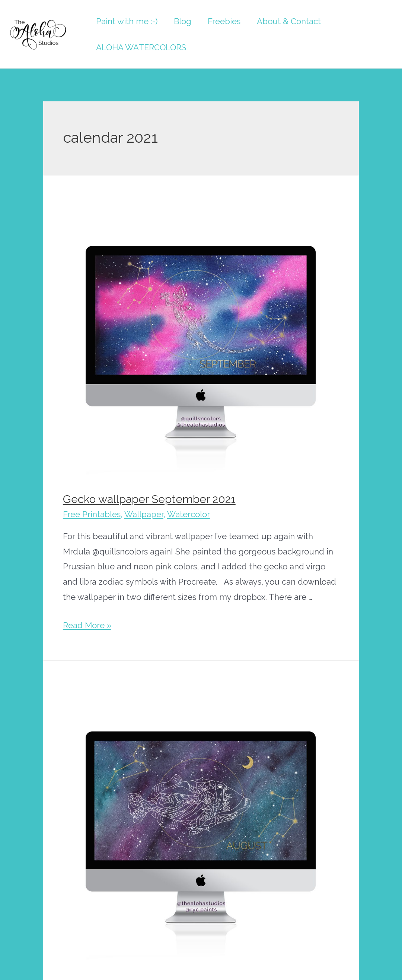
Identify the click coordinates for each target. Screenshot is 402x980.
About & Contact (289, 21)
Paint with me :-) (127, 21)
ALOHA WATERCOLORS (141, 47)
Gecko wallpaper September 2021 (149, 499)
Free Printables (92, 514)
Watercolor (189, 514)
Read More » (87, 625)
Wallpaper (144, 514)
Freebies (224, 21)
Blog (183, 21)
